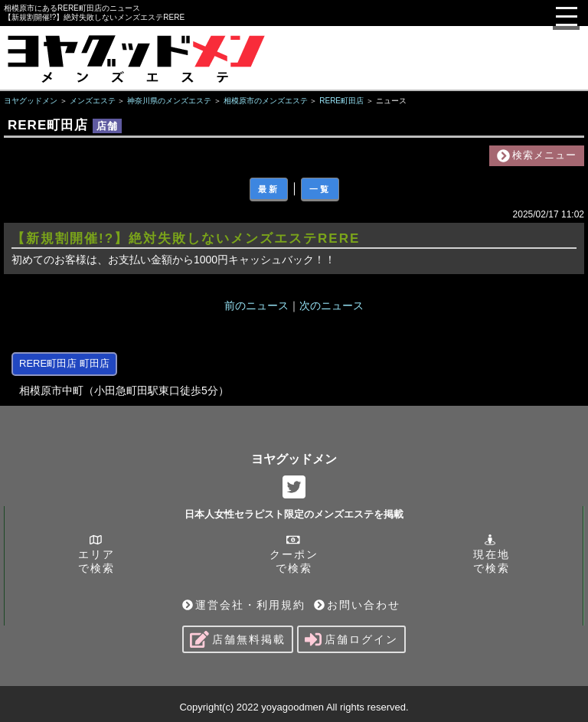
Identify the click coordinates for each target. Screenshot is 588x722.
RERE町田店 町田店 (64, 363)
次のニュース (332, 305)
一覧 (320, 189)
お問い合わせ (357, 605)
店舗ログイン (351, 639)
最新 (269, 189)
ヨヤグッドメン (294, 459)
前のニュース (256, 305)
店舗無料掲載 (238, 639)
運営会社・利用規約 (244, 605)
